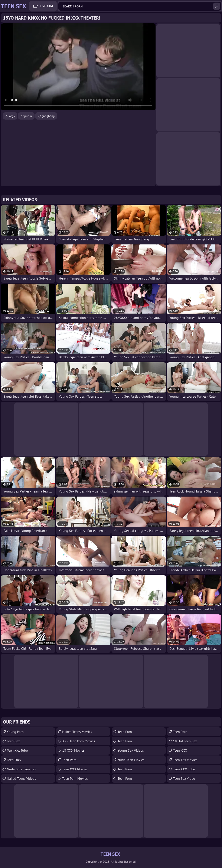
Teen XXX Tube (184, 769)
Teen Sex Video (184, 778)
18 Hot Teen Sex (185, 741)
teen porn (125, 778)
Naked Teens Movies (77, 732)
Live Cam (46, 6)
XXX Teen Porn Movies (79, 741)
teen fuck (14, 760)
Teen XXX (180, 750)
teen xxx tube (17, 750)
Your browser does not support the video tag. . (78, 67)
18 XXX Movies (73, 750)
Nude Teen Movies (131, 760)
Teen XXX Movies (75, 769)
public (28, 116)
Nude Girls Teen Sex (21, 769)
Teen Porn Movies (75, 778)
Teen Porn (69, 760)
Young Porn (15, 732)
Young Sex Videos (131, 750)
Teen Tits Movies (185, 760)
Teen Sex (13, 741)
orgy (12, 116)
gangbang (48, 116)
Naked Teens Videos (21, 778)
